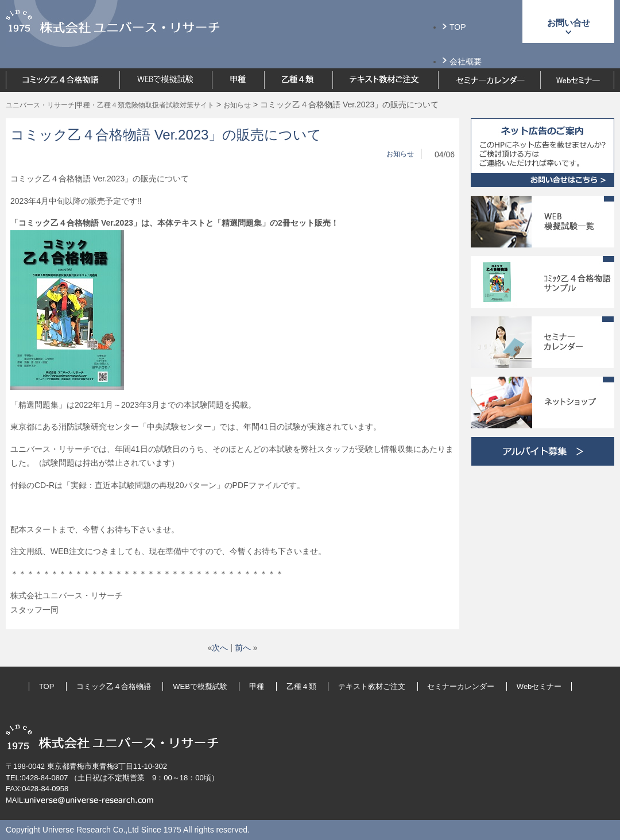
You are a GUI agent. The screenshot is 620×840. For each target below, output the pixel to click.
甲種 (257, 686)
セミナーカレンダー (461, 686)
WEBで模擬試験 (200, 686)
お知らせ (400, 154)
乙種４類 (301, 686)
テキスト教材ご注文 (372, 686)
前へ (243, 648)
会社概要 (466, 61)
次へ (220, 648)
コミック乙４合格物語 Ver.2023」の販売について (166, 135)
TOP (458, 27)
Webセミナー (539, 686)
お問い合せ (569, 23)
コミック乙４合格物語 (114, 686)
